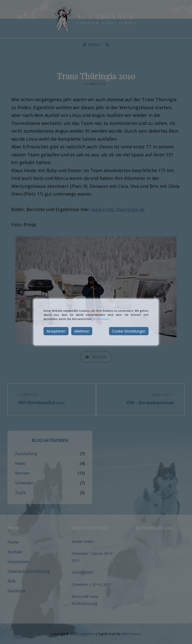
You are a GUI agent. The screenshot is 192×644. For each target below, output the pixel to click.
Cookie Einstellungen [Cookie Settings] (129, 331)
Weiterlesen (101, 319)
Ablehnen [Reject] (82, 331)
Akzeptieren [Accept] (56, 331)
